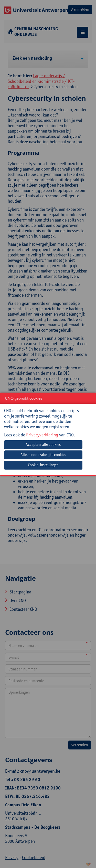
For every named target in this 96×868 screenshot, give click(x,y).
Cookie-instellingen (43, 465)
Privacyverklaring (42, 435)
